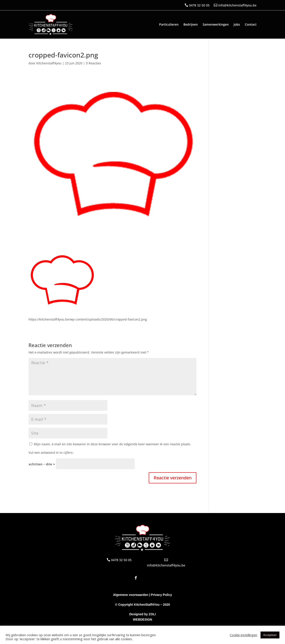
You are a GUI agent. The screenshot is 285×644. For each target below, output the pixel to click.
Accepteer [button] (270, 635)
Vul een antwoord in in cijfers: (51, 453)
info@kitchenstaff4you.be (237, 5)
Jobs (237, 24)
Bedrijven (191, 24)
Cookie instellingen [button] (243, 635)
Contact (251, 24)
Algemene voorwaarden (131, 595)
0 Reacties (94, 63)
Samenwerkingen (216, 24)
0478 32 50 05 (199, 5)
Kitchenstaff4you (49, 63)
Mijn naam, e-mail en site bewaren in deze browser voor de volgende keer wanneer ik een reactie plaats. (112, 444)
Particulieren (169, 24)
